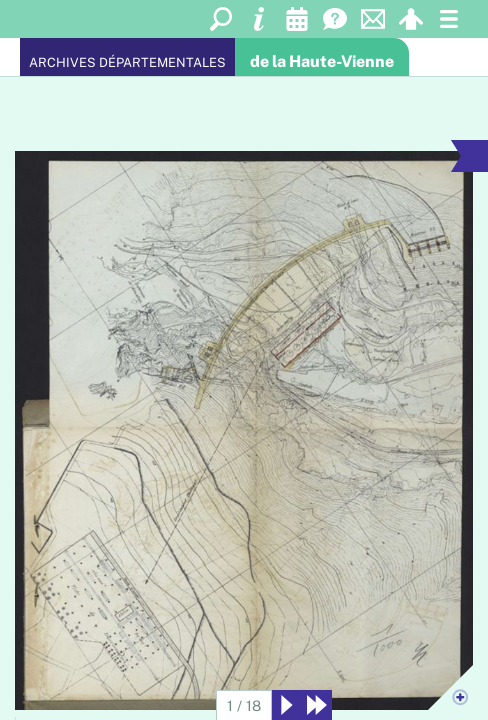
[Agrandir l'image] (244, 430)
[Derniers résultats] (317, 705)
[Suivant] (287, 705)
